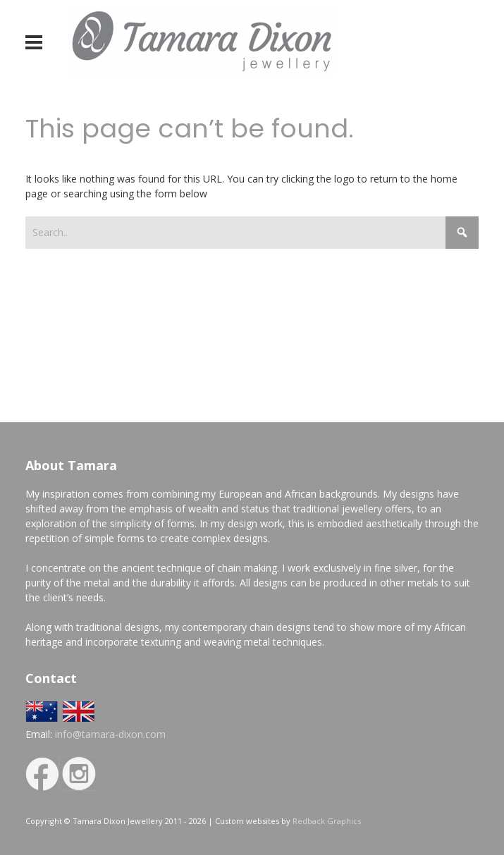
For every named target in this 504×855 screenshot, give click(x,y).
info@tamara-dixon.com (110, 734)
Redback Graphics (327, 821)
